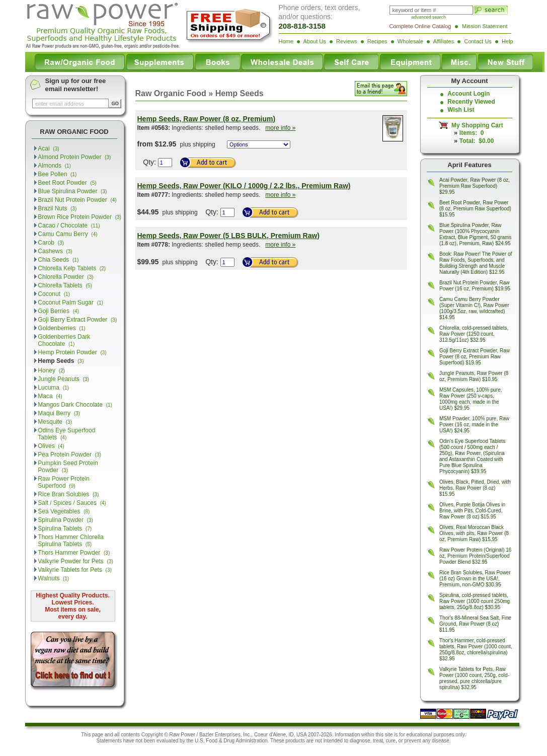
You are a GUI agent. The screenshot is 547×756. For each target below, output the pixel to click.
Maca (50, 396)
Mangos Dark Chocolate (75, 405)
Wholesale (410, 41)
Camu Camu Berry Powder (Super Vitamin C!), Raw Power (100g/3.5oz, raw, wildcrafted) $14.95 (474, 308)
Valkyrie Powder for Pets (75, 561)
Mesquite (55, 422)
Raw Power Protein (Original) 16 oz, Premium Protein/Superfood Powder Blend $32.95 (475, 556)
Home (286, 41)
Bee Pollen (57, 174)
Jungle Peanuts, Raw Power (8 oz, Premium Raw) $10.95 (474, 376)
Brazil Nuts (57, 208)
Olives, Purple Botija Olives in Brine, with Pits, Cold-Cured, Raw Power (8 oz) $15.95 (472, 511)
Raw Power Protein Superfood (64, 482)
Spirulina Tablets (65, 528)
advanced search (429, 17)
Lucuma (53, 388)
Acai (48, 148)
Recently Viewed (471, 102)
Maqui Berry (59, 413)
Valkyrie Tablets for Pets (75, 570)
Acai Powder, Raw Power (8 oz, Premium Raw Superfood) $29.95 (475, 186)
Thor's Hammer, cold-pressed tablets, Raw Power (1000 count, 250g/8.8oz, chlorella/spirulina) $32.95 (476, 650)
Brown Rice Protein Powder (80, 217)
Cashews (55, 251)
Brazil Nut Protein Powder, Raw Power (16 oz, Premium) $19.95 (475, 286)
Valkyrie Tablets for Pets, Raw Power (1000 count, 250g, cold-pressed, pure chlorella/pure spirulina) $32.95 (474, 678)
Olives (51, 446)
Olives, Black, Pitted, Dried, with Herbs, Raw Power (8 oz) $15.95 (475, 488)
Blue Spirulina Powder (72, 191)
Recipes (377, 41)
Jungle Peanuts (63, 379)
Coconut (54, 294)
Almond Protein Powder (74, 157)
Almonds (54, 166)
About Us (314, 41)
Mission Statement (485, 26)
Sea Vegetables (64, 511)
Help (507, 41)
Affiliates (444, 41)
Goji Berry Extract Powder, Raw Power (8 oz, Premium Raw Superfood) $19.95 (475, 357)
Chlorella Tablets (65, 285)
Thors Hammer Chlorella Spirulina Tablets (71, 541)
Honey (51, 370)
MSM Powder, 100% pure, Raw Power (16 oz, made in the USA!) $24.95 (474, 425)
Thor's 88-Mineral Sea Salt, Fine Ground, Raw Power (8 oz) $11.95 (475, 624)
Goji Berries (58, 311)
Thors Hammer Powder (74, 553)
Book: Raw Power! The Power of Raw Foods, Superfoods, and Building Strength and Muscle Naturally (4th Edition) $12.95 (476, 263)
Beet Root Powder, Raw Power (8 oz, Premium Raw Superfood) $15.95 (475, 209)
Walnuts (53, 578)
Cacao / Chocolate (69, 225)
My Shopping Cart (475, 125)
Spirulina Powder (65, 520)
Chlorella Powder (65, 277)
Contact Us (478, 41)
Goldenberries (61, 328)
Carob (51, 243)
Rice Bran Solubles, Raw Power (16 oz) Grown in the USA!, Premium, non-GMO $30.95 (475, 579)
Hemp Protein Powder (72, 352)
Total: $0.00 (477, 141)
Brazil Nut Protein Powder (77, 200)
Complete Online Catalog (420, 26)
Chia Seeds (58, 260)
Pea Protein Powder (69, 455)
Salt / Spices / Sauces (72, 503)
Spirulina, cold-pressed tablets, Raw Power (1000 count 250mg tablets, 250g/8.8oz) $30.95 (475, 601)
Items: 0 (472, 133)
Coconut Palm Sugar (70, 303)
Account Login (468, 94)
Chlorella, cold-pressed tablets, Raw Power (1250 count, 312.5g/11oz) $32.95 (474, 334)
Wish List (461, 110)
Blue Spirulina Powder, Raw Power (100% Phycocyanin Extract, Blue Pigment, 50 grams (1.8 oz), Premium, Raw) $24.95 (475, 234)
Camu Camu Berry (67, 234)
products (295, 741)
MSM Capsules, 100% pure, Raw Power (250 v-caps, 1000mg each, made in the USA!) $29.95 (471, 399)
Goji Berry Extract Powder (77, 320)
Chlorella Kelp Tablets (72, 268)
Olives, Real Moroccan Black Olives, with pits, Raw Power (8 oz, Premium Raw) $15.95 (474, 533)
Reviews (347, 41)
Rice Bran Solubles (68, 494)
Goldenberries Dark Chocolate (64, 340)
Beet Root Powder (67, 183)
